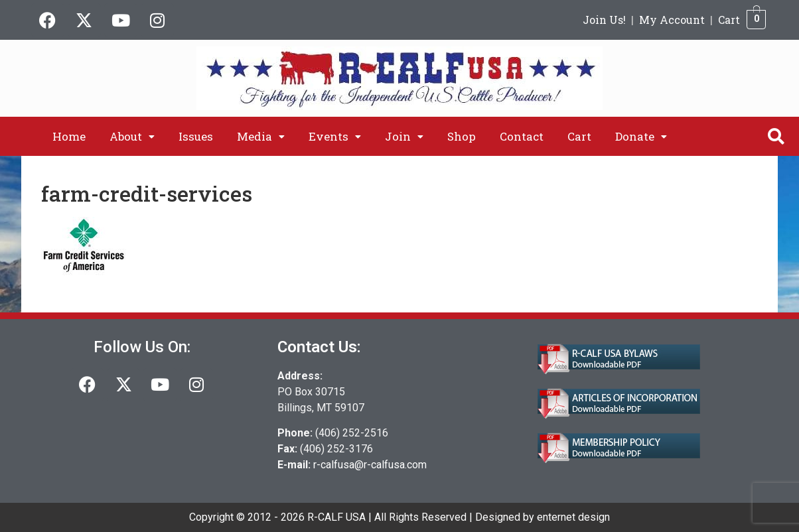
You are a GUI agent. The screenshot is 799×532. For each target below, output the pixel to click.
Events (335, 136)
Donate (641, 136)
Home (69, 136)
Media (261, 136)
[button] (132, 136)
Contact (522, 136)
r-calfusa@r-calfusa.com (370, 465)
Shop (462, 136)
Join (404, 136)
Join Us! (604, 20)
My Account (672, 20)
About (132, 136)
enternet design (573, 517)
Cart (729, 20)
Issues (196, 136)
